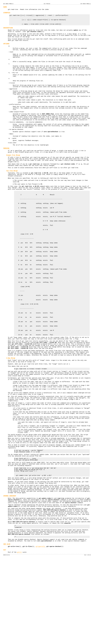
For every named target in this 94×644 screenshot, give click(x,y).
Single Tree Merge (13, 176)
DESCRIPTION (8, 31)
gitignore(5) (40, 631)
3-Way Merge (11, 414)
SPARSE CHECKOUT (10, 573)
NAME (5, 7)
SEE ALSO (7, 628)
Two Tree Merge (12, 194)
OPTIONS (6, 49)
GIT (5, 635)
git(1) (19, 637)
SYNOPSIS (7, 13)
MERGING (6, 168)
